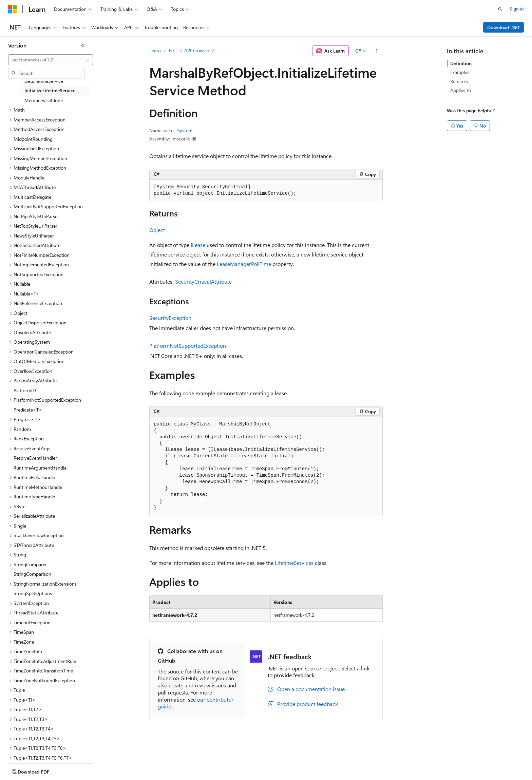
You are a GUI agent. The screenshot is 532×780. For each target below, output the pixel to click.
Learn (155, 50)
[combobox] (51, 60)
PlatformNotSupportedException (188, 346)
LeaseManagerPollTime (244, 264)
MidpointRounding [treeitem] (33, 139)
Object (157, 230)
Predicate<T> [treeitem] (28, 410)
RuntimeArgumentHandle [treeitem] (40, 468)
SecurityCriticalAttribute (203, 281)
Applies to (461, 90)
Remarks (459, 81)
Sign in (517, 9)
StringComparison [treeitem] (32, 574)
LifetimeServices (294, 563)
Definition (461, 63)
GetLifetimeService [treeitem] (44, 81)
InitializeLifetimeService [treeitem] (50, 90)
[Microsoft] (13, 9)
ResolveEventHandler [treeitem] (35, 458)
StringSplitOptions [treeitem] (33, 593)
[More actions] (377, 51)
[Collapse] (83, 45)
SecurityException (170, 318)
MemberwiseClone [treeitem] (44, 100)
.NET (173, 50)
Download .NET (504, 27)
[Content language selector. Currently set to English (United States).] (39, 770)
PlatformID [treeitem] (25, 390)
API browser (197, 50)
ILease (198, 245)
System (185, 130)
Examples (460, 72)
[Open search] (500, 9)
